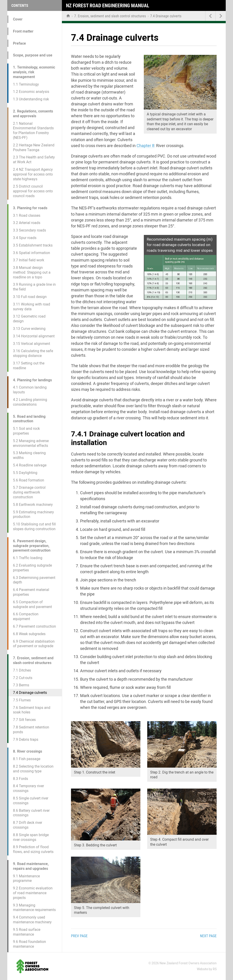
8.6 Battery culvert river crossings (31, 813)
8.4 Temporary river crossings (28, 788)
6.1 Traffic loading (28, 558)
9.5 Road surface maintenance (27, 932)
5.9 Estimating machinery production (33, 514)
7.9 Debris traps (26, 739)
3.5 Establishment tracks (33, 245)
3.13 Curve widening (29, 329)
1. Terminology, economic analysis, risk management (34, 72)
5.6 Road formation (29, 480)
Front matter (23, 31)
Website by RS (207, 969)
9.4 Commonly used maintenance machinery (32, 920)
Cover (18, 19)
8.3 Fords (20, 779)
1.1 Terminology (26, 84)
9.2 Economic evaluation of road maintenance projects (33, 893)
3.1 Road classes (27, 215)
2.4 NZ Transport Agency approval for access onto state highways (33, 174)
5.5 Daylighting (25, 473)
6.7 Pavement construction (34, 626)
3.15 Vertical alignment (32, 344)
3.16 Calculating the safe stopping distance (33, 353)
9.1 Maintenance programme (26, 878)
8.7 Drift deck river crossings (28, 825)
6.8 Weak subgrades (29, 634)
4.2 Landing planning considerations (30, 402)
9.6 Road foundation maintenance (29, 944)
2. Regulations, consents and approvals (33, 114)
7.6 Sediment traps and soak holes (32, 710)
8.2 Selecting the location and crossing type (33, 769)
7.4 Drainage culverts (30, 693)
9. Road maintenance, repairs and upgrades (31, 866)
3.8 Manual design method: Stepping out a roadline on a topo (32, 272)
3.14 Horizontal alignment (34, 336)
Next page (208, 936)
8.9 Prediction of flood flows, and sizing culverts (33, 849)
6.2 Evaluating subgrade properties (32, 568)
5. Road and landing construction (29, 419)
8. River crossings (28, 751)
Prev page (79, 936)
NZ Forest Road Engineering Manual (108, 6)
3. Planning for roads (30, 208)
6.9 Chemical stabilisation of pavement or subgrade (34, 644)
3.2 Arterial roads (27, 223)
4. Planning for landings (32, 380)
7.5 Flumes (22, 700)
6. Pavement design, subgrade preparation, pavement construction (32, 546)
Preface (19, 43)
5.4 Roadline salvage (30, 465)
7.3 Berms (21, 685)
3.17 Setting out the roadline (29, 366)
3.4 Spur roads (25, 238)
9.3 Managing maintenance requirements (34, 908)
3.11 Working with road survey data (32, 307)
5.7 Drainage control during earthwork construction (29, 492)
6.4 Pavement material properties (31, 592)
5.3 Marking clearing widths (29, 455)
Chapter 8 (145, 146)
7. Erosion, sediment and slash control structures (33, 660)
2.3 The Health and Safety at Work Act (34, 160)
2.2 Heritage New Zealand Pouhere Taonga (34, 148)
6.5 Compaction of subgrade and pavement (32, 604)
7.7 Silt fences (24, 720)
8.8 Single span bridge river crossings (31, 837)
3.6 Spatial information (32, 253)
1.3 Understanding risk (31, 99)
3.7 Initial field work (29, 260)
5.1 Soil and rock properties (26, 431)
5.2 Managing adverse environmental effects (31, 443)
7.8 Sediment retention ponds (31, 730)
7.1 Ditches (22, 670)
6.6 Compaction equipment (26, 616)
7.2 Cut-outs (23, 678)
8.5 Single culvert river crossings (31, 801)
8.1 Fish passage (27, 759)
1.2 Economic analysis (31, 92)
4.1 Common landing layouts (30, 390)
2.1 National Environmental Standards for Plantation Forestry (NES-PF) (33, 131)
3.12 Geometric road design (29, 319)
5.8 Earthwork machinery (33, 505)
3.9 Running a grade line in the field (34, 287)
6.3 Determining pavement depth (34, 580)
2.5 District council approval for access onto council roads (33, 191)
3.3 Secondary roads (29, 230)
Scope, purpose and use (33, 55)
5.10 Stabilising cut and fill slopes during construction (34, 527)
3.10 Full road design (30, 297)
